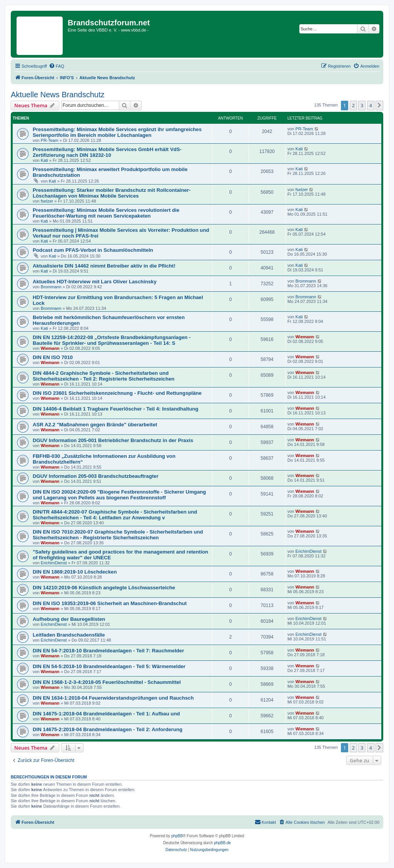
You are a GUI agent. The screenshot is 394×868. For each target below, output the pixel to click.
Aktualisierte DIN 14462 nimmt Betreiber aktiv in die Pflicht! (104, 266)
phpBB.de (222, 843)
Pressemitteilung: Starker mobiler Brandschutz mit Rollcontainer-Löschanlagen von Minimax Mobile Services (112, 193)
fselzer (47, 201)
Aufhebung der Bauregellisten (69, 619)
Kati (44, 160)
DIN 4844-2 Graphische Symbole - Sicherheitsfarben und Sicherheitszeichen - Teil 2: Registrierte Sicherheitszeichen (104, 376)
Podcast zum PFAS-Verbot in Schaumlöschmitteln (93, 250)
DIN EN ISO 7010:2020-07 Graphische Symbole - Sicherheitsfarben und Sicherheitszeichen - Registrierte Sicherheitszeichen (118, 535)
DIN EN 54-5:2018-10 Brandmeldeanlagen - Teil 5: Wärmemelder (109, 666)
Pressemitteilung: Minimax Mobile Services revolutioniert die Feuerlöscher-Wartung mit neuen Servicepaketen (106, 213)
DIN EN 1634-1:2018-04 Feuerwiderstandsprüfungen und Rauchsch (113, 698)
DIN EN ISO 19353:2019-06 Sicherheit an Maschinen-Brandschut (110, 603)
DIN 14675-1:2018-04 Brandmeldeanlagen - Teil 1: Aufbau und (106, 714)
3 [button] (362, 105)
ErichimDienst (54, 563)
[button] (379, 105)
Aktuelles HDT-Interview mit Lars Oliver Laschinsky (95, 282)
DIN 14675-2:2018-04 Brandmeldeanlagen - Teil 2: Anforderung (108, 729)
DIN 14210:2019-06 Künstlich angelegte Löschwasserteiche (104, 588)
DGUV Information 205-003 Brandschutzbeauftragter (96, 476)
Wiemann (50, 348)
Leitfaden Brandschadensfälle (69, 635)
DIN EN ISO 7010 (53, 357)
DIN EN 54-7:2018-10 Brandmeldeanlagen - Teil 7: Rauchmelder (108, 651)
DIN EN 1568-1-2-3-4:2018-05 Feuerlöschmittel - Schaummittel (107, 682)
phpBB (177, 836)
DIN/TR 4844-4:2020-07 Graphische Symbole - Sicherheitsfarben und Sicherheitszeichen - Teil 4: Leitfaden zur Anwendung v (115, 515)
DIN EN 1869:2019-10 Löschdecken (75, 572)
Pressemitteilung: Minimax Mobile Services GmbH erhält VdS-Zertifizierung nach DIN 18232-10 (107, 152)
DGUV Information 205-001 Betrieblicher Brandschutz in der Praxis (113, 440)
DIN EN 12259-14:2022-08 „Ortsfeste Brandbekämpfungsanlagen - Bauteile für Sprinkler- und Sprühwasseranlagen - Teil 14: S (112, 340)
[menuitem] (57, 66)
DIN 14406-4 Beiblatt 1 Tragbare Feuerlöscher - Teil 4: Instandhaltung (116, 409)
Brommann (51, 287)
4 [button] (371, 105)
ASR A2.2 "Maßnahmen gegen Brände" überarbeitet (95, 425)
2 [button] (353, 105)
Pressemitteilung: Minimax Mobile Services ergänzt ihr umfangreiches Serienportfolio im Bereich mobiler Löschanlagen (117, 132)
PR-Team (50, 140)
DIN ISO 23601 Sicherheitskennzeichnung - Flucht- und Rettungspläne (117, 393)
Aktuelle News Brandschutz (58, 95)
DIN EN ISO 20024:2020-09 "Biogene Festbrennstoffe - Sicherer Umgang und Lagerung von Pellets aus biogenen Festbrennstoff (119, 495)
